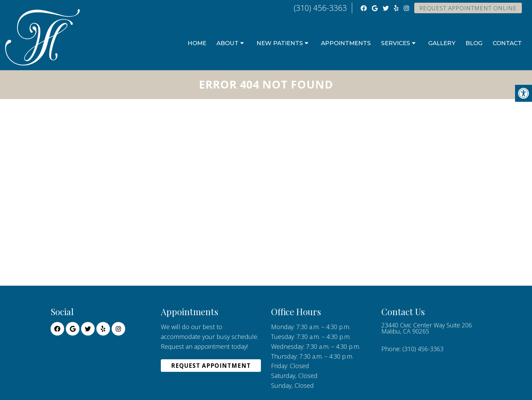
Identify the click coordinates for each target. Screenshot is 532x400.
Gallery (442, 43)
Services (396, 43)
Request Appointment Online (468, 8)
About (227, 43)
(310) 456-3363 (320, 8)
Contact (507, 43)
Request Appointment (211, 366)
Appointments (346, 43)
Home (197, 43)
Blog (474, 43)
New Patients (280, 43)
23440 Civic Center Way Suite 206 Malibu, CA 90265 (427, 328)
